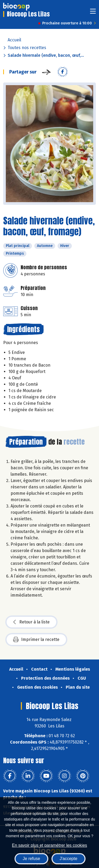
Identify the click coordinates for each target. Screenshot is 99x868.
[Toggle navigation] (93, 13)
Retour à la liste (31, 622)
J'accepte (69, 859)
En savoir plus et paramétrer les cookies (49, 845)
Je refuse (31, 859)
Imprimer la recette (36, 640)
